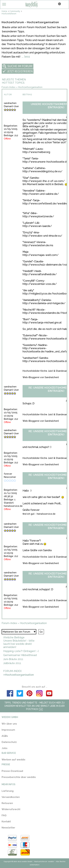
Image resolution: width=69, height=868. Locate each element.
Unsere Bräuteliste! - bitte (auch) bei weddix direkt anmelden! (19, 644)
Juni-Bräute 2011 (13, 659)
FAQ (4, 815)
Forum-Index (8, 87)
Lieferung (8, 791)
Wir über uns (9, 724)
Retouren (7, 803)
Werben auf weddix (13, 760)
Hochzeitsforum (9, 14)
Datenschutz (9, 742)
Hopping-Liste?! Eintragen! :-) (21, 651)
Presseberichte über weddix (19, 777)
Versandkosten (11, 797)
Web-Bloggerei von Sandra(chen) (41, 377)
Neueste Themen (14, 80)
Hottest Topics (13, 83)
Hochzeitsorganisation (30, 87)
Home (5, 11)
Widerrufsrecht (11, 809)
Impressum (8, 730)
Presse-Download (12, 771)
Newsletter (8, 828)
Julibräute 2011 (12, 663)
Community (16, 11)
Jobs (5, 748)
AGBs (5, 736)
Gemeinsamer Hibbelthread (20, 655)
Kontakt (6, 822)
